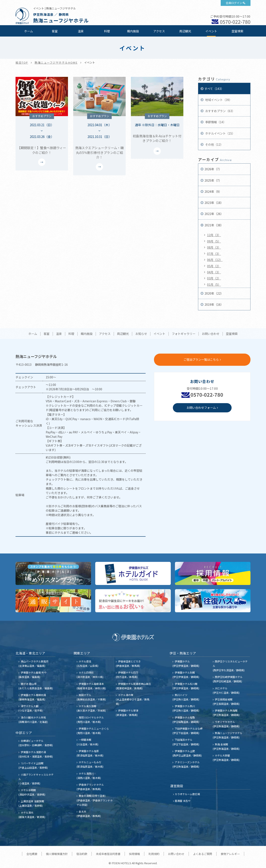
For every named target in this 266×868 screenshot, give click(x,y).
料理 (107, 31)
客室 (55, 31)
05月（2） (214, 266)
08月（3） (214, 247)
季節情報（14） (215, 122)
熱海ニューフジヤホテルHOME (56, 62)
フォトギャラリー (184, 334)
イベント (211, 31)
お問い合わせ (211, 334)
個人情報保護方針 (57, 854)
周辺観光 (185, 31)
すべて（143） (214, 89)
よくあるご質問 (203, 854)
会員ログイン (234, 3)
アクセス (159, 31)
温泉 (81, 31)
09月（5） (214, 241)
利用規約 (154, 854)
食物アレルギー (230, 854)
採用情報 (134, 854)
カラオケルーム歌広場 (187, 794)
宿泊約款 (82, 854)
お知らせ (141, 334)
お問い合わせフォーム (201, 408)
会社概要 (32, 854)
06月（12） (215, 260)
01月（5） (214, 285)
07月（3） (214, 254)
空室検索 (237, 31)
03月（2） (214, 278)
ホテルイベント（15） (220, 133)
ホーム (29, 31)
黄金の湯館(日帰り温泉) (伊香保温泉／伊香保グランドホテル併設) (95, 800)
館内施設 (133, 31)
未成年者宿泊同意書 (108, 854)
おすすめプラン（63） (220, 111)
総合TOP (22, 62)
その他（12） (214, 144)
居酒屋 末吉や (183, 801)
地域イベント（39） (218, 100)
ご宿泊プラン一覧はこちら (201, 359)
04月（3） (214, 272)
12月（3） (214, 235)
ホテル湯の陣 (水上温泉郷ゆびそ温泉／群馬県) (133, 699)
